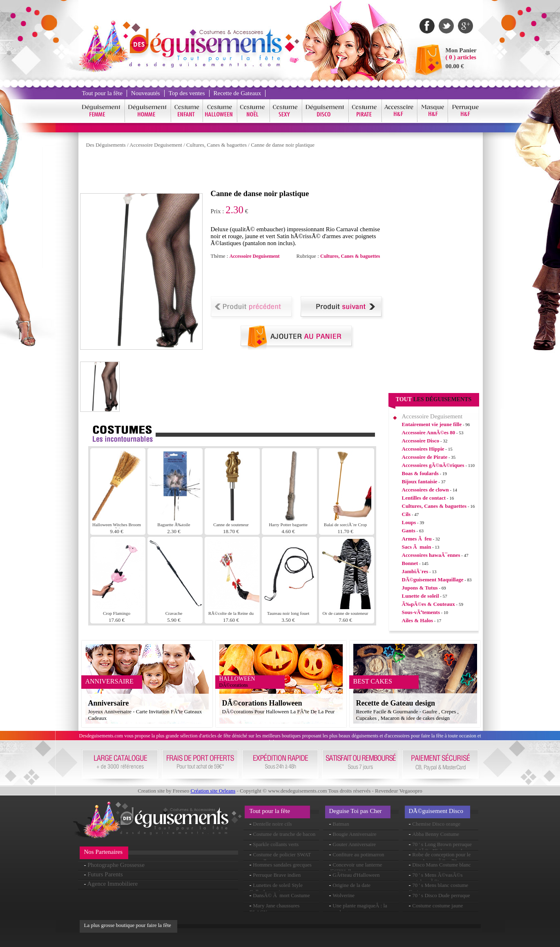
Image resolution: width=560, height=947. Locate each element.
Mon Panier (461, 50)
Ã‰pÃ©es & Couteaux (428, 604)
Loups (409, 522)
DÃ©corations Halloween (262, 703)
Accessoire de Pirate (425, 457)
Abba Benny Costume (436, 834)
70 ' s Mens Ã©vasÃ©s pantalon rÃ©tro (436, 878)
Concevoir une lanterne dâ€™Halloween (356, 868)
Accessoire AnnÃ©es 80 (429, 432)
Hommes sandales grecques (282, 865)
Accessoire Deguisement (156, 145)
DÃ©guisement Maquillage (433, 580)
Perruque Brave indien (277, 875)
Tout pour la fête (102, 93)
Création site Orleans (213, 791)
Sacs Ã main (417, 547)
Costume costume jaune (437, 906)
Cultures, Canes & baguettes (216, 145)
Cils (406, 514)
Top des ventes (187, 93)
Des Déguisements (106, 145)
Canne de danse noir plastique (283, 145)
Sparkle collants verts (276, 844)
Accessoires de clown (425, 490)
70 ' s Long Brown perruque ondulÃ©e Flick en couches (440, 848)
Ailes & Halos (418, 620)
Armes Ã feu (417, 539)
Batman (341, 824)
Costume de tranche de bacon (284, 834)
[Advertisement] (229, 171)
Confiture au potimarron (358, 854)
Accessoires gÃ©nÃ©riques (433, 465)
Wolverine (344, 895)
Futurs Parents (105, 874)
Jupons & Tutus (420, 588)
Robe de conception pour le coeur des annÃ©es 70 (440, 858)
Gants (409, 530)
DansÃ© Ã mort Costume (281, 895)
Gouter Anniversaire (354, 844)
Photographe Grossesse (116, 865)
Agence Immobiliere (112, 884)
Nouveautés (146, 93)
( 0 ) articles (461, 57)
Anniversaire (109, 703)
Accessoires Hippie (423, 449)
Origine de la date (351, 885)
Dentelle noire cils (272, 824)
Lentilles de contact (424, 498)
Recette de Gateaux (238, 93)
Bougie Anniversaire (354, 834)
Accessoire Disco (421, 441)
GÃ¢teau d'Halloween (356, 875)
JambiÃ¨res (415, 571)
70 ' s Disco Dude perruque (441, 895)
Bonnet (410, 563)
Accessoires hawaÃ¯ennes (431, 555)
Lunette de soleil (421, 596)
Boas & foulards (420, 473)
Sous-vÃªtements (421, 612)
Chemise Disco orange (436, 824)
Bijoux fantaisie (420, 481)
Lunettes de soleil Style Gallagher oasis (276, 888)
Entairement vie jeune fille (432, 424)
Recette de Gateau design (396, 703)
